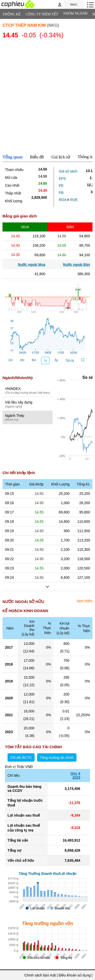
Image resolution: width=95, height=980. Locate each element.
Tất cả (70, 361)
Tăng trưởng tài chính (57, 758)
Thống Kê (12, 14)
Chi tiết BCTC (21, 758)
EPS (62, 179)
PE (61, 186)
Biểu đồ (37, 157)
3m (22, 360)
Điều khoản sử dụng (75, 975)
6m (34, 360)
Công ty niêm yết (42, 14)
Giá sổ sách (68, 171)
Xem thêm (84, 601)
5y (56, 360)
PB (61, 193)
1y (45, 360)
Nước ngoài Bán (77, 265)
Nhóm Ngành (75, 13)
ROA (63, 200)
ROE (74, 200)
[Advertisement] (47, 97)
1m (11, 360)
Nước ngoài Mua (32, 265)
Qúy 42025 (75, 775)
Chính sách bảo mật (40, 975)
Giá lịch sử (61, 157)
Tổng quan (13, 157)
